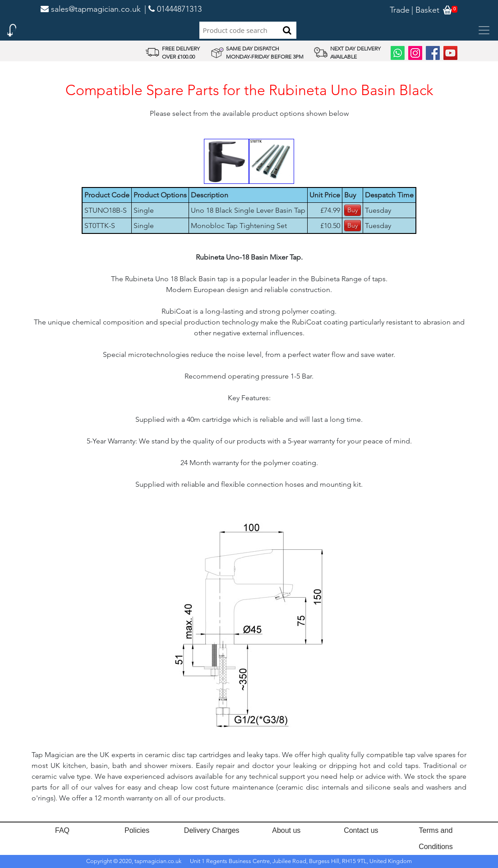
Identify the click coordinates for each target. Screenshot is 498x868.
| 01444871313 (173, 9)
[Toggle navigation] (484, 30)
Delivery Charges (212, 830)
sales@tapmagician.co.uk (91, 9)
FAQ (62, 830)
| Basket (425, 10)
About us (286, 830)
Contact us (361, 830)
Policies (137, 830)
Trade (400, 10)
